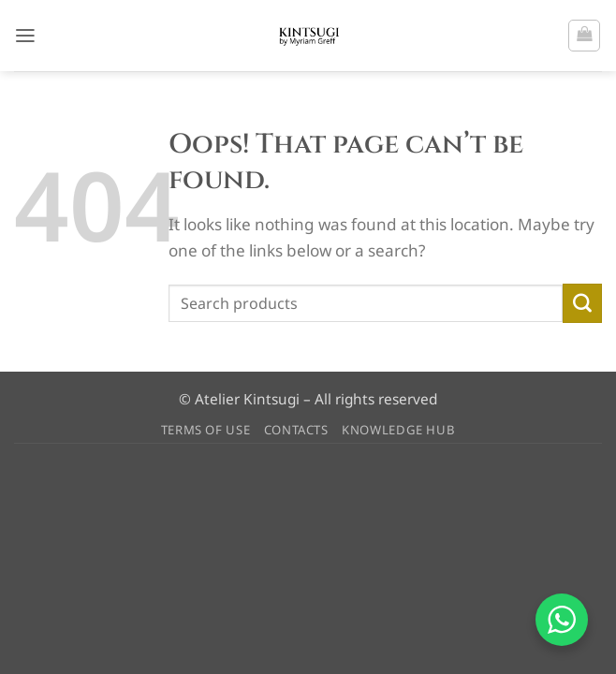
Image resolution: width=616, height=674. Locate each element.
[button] (26, 35)
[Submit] (582, 303)
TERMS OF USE (206, 430)
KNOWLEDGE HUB (399, 430)
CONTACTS (296, 430)
